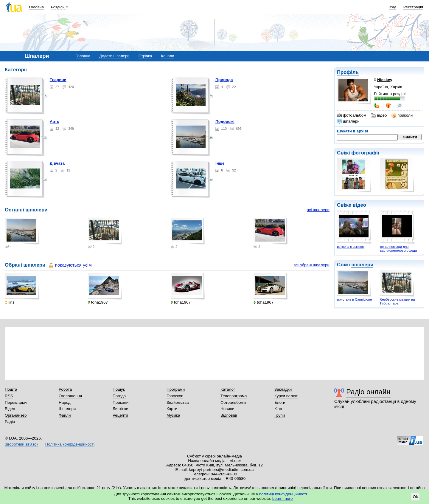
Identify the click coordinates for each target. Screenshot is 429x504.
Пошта (11, 389)
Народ (65, 402)
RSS (9, 396)
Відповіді (229, 415)
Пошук (119, 389)
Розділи (58, 7)
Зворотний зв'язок (21, 444)
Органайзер (16, 415)
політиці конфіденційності (283, 494)
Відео (10, 409)
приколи (402, 115)
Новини (227, 409)
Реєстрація (413, 7)
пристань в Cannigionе (354, 299)
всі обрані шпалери (311, 265)
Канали (168, 56)
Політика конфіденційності (70, 444)
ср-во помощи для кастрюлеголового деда (398, 249)
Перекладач (16, 402)
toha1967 (98, 302)
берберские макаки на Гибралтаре (397, 301)
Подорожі (225, 122)
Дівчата (57, 163)
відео (379, 115)
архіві (362, 131)
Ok (415, 497)
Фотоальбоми (233, 402)
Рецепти (120, 415)
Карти (172, 409)
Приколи (121, 402)
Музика (173, 415)
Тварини (58, 80)
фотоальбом (352, 115)
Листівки (121, 409)
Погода (119, 396)
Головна (36, 7)
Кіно (278, 409)
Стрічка (145, 56)
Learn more (283, 498)
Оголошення (70, 396)
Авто (55, 122)
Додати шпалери (114, 56)
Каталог (228, 389)
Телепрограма (234, 396)
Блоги (280, 402)
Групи (280, 415)
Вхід (393, 7)
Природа (224, 80)
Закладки (283, 389)
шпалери (348, 121)
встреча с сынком (351, 247)
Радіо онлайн (368, 392)
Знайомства (178, 402)
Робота (65, 389)
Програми (176, 389)
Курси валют (286, 396)
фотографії (365, 153)
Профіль (348, 72)
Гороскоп (175, 396)
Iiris (10, 302)
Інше (220, 163)
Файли (65, 415)
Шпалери (67, 409)
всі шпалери (318, 210)
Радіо (10, 422)
